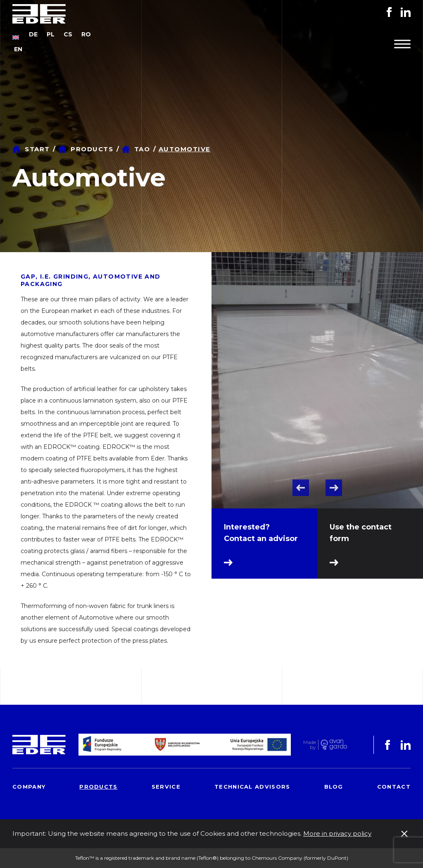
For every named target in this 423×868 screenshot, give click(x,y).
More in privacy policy (337, 833)
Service (166, 787)
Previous (301, 488)
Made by (310, 745)
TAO (142, 149)
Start (37, 149)
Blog (334, 787)
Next (334, 488)
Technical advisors (252, 787)
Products (92, 149)
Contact (394, 787)
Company (29, 787)
